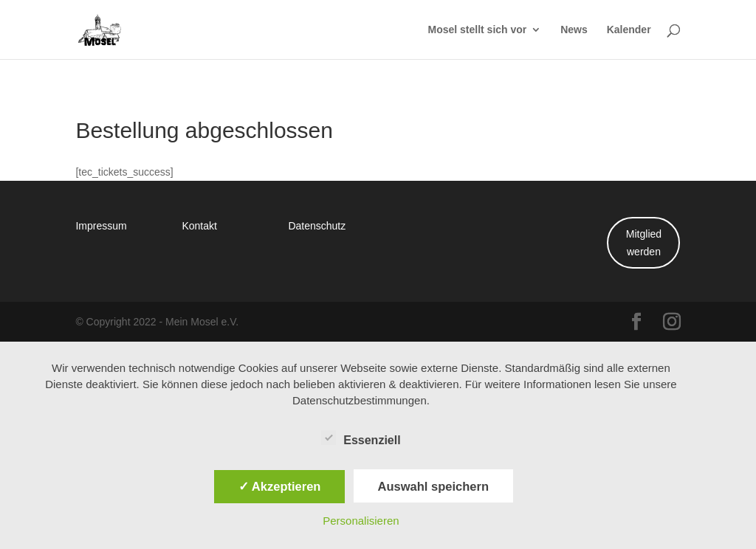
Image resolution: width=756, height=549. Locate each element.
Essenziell (361, 438)
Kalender (629, 30)
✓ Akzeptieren (280, 486)
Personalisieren (361, 521)
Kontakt (199, 225)
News (574, 30)
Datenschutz (317, 225)
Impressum (101, 225)
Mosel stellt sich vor (477, 30)
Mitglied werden (644, 242)
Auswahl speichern (433, 486)
